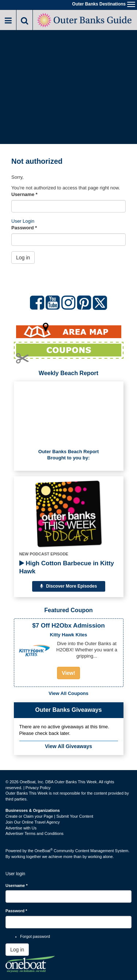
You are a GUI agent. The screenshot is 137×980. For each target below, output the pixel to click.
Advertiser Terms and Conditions (35, 833)
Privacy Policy (38, 788)
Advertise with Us (21, 828)
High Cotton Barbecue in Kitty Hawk (67, 567)
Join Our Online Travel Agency (33, 822)
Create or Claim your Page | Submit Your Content (49, 816)
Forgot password (35, 936)
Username (24, 194)
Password (24, 228)
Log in (23, 258)
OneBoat (44, 851)
